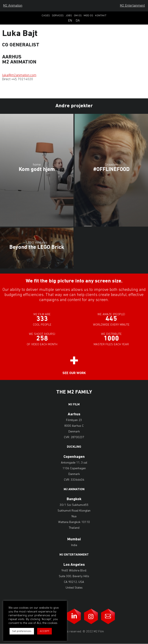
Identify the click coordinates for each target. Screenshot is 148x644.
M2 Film (74, 405)
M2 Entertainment (132, 6)
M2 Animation (13, 6)
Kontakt (101, 16)
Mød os (88, 16)
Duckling (74, 447)
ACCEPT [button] (44, 631)
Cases (46, 16)
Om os (78, 16)
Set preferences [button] (22, 631)
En (70, 21)
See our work (74, 373)
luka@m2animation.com (19, 75)
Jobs (69, 16)
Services (58, 16)
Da (78, 21)
